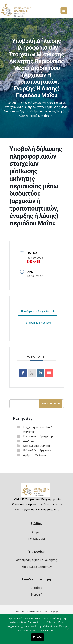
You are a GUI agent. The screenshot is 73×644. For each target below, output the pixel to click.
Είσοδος (36, 588)
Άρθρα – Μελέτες (35, 455)
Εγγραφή (36, 595)
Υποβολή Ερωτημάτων (36, 567)
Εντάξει (38, 637)
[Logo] (36, 492)
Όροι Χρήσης (51, 612)
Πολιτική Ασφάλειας (26, 612)
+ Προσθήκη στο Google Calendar (38, 311)
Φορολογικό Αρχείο (37, 446)
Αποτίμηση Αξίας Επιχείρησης (36, 560)
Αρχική (11, 103)
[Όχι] (68, 631)
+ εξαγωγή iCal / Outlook (37, 323)
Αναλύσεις (30, 441)
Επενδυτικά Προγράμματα (40, 436)
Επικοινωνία (36, 539)
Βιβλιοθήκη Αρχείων (37, 450)
